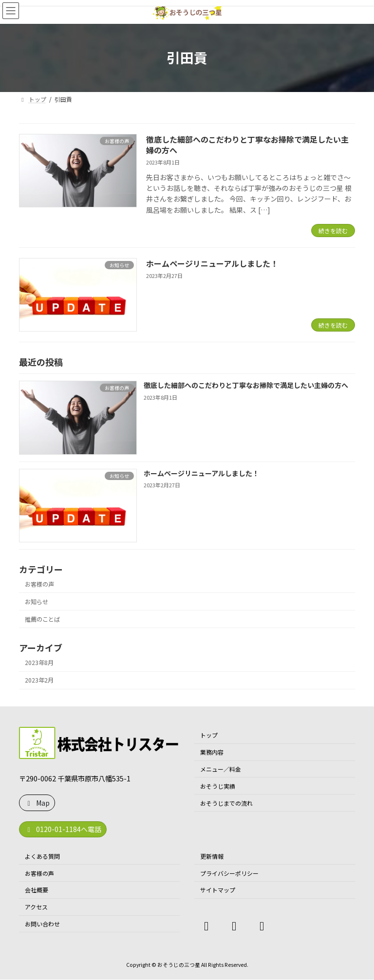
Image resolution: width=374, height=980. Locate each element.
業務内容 (212, 752)
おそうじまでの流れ (226, 803)
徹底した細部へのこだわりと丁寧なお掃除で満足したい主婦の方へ (247, 145)
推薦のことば (42, 619)
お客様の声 (39, 584)
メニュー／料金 (221, 769)
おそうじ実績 (218, 786)
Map (37, 803)
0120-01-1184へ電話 (63, 829)
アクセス (36, 907)
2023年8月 (39, 663)
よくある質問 (42, 856)
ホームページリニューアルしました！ (212, 263)
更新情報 (212, 856)
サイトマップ (218, 890)
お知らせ (37, 602)
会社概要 (37, 890)
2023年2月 (39, 681)
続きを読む (333, 231)
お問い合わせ (42, 924)
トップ (209, 735)
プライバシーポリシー (229, 873)
